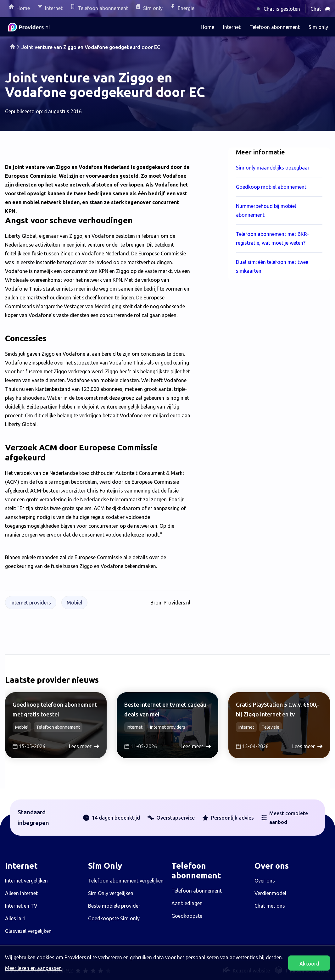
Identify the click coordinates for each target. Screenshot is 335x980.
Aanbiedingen (187, 903)
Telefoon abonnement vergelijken (126, 881)
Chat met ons (270, 906)
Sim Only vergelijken (111, 893)
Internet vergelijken (26, 881)
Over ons (265, 881)
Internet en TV (21, 906)
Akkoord (309, 964)
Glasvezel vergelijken (28, 931)
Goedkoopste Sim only (114, 918)
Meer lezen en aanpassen (33, 968)
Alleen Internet (21, 893)
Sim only (153, 8)
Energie (186, 8)
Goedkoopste (187, 916)
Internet (54, 8)
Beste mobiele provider (114, 906)
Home (23, 8)
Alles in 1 (15, 918)
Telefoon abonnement (103, 8)
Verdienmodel (270, 893)
